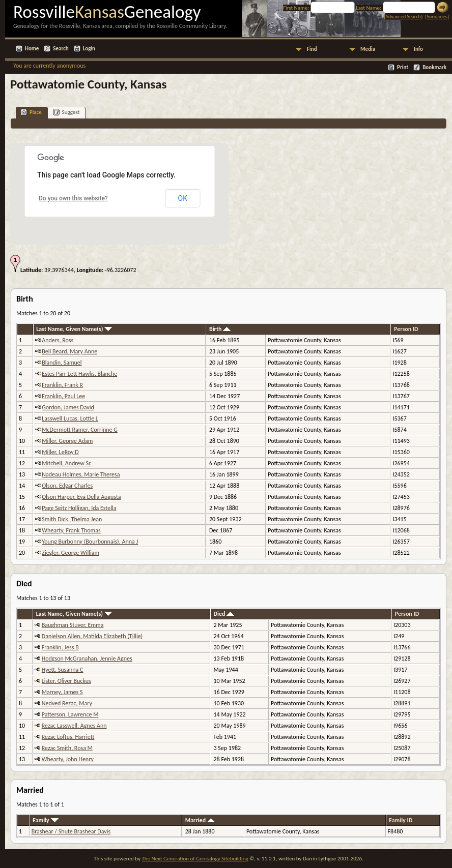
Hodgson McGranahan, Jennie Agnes (87, 659)
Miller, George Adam (67, 441)
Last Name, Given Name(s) (74, 329)
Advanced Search (403, 17)
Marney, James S (62, 692)
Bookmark (434, 67)
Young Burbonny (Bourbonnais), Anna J (90, 542)
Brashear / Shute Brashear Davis (71, 831)
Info (418, 49)
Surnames (437, 17)
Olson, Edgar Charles (67, 486)
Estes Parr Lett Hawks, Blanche (79, 374)
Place (31, 112)
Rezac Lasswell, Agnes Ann (74, 726)
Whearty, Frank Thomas (71, 530)
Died (224, 614)
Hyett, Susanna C (63, 670)
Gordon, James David (68, 407)
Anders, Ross (58, 340)
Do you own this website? (73, 198)
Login (89, 49)
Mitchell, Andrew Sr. (67, 463)
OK (183, 198)
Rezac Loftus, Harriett (68, 737)
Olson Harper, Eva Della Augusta (81, 497)
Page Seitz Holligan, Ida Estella (79, 508)
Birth (220, 329)
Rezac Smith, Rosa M (67, 748)
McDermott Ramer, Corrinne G (80, 430)
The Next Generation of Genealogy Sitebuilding (195, 859)
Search (61, 49)
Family (45, 820)
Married (200, 820)
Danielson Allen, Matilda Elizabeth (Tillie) (92, 636)
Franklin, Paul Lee (63, 396)
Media (368, 49)
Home (32, 49)
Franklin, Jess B (60, 647)
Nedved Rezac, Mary (67, 703)
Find (312, 49)
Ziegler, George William (70, 553)
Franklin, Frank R (62, 385)
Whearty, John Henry (68, 759)
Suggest (66, 112)
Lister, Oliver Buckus (66, 681)
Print (403, 67)
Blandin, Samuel (62, 363)
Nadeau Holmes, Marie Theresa (81, 474)
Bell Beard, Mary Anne (69, 351)
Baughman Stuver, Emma (73, 625)
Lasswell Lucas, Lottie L (70, 418)
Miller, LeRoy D (60, 452)
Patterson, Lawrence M (70, 714)
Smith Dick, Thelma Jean (72, 519)
